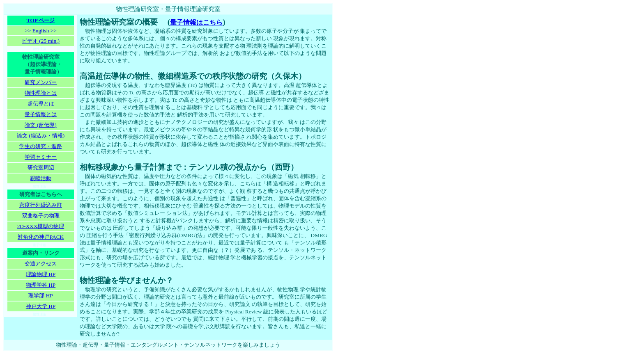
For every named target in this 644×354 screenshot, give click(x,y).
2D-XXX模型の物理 (41, 226)
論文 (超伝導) (40, 125)
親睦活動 (41, 178)
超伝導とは (41, 104)
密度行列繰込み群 (41, 205)
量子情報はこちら (196, 22)
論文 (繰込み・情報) (41, 136)
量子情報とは (41, 114)
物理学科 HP (41, 285)
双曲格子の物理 (41, 216)
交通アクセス (41, 264)
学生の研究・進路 (41, 146)
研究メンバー (41, 82)
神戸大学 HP (41, 306)
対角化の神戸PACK (41, 237)
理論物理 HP (41, 274)
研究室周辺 (41, 168)
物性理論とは (41, 93)
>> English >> (40, 31)
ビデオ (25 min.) (41, 41)
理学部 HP (40, 296)
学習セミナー (41, 157)
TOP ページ (41, 20)
